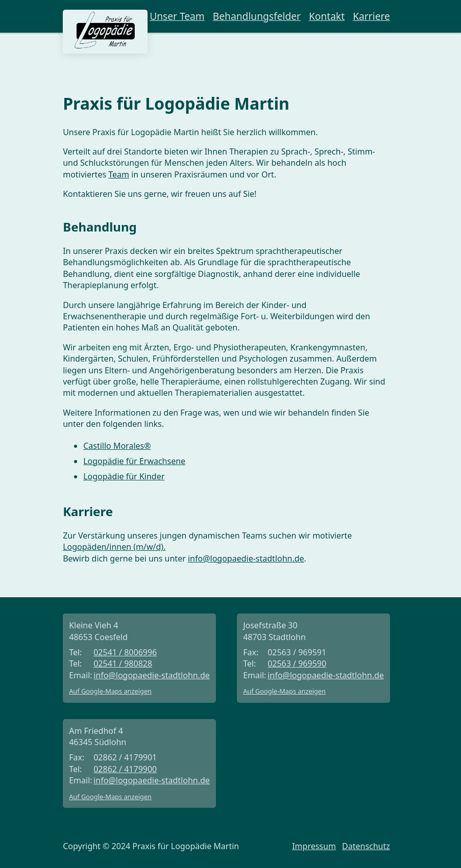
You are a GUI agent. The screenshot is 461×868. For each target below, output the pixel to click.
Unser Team (177, 16)
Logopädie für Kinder (124, 476)
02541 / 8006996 (125, 652)
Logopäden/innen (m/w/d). (114, 547)
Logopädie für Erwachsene (134, 461)
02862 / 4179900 (125, 769)
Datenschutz (366, 846)
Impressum (314, 846)
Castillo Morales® (117, 446)
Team (119, 174)
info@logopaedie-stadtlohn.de (246, 558)
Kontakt (327, 16)
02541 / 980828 (123, 663)
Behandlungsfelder (257, 16)
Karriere (371, 16)
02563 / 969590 (297, 663)
